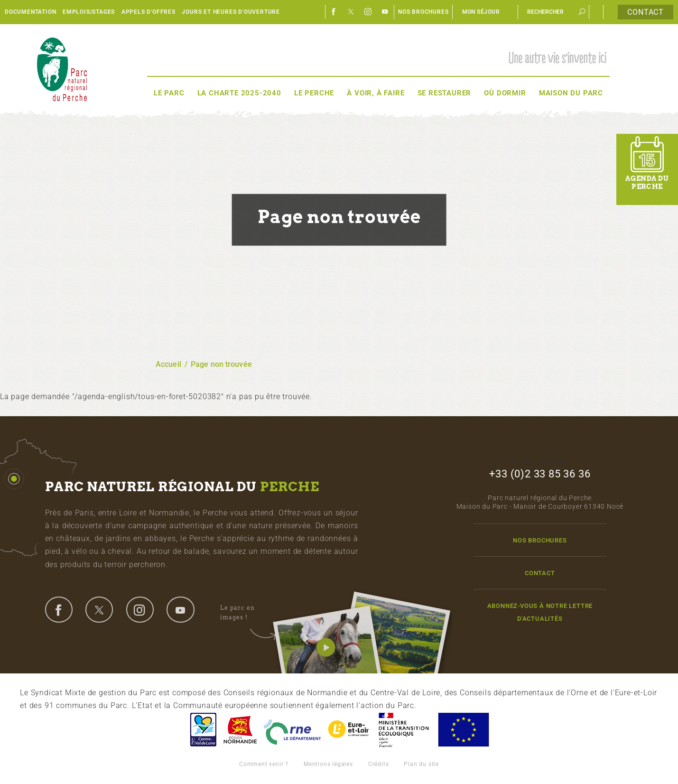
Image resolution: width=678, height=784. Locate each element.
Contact (645, 12)
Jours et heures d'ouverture (231, 12)
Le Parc (169, 93)
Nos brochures (423, 12)
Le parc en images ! (248, 613)
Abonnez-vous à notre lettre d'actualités (540, 612)
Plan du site (421, 764)
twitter (99, 609)
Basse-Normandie (240, 730)
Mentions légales (328, 764)
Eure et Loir (349, 730)
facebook (59, 609)
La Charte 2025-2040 (239, 93)
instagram (140, 609)
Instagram (368, 12)
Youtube (385, 12)
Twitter (351, 12)
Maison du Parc (571, 93)
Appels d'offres (149, 12)
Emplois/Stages (89, 12)
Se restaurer (445, 93)
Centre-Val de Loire (203, 730)
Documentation (30, 12)
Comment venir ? (264, 764)
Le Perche (314, 93)
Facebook (334, 12)
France (404, 730)
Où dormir (505, 93)
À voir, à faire (376, 93)
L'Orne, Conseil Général (292, 730)
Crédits (379, 764)
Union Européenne (463, 730)
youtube (180, 609)
